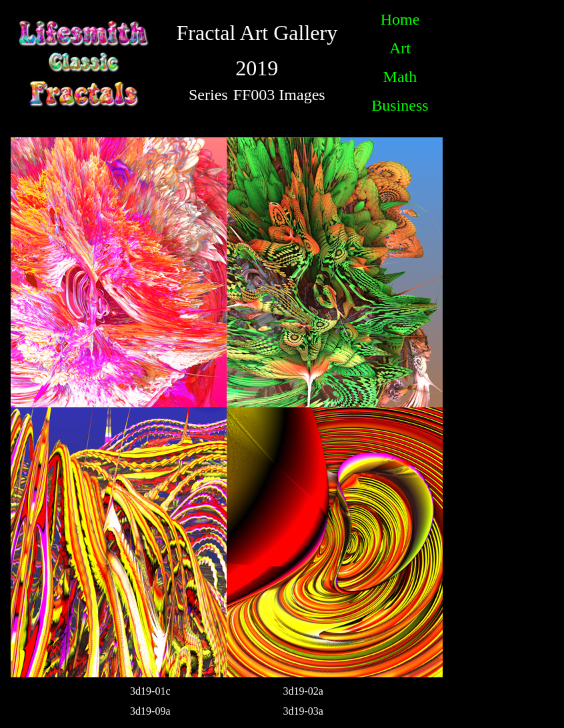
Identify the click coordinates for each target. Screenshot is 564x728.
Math (400, 77)
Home (400, 19)
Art (400, 48)
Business (400, 105)
